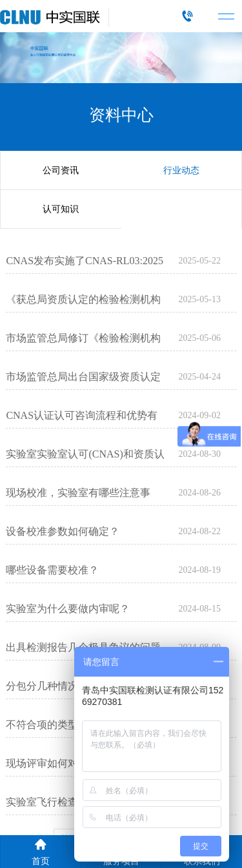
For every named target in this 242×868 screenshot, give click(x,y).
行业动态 (181, 170)
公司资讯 (61, 170)
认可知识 (61, 209)
